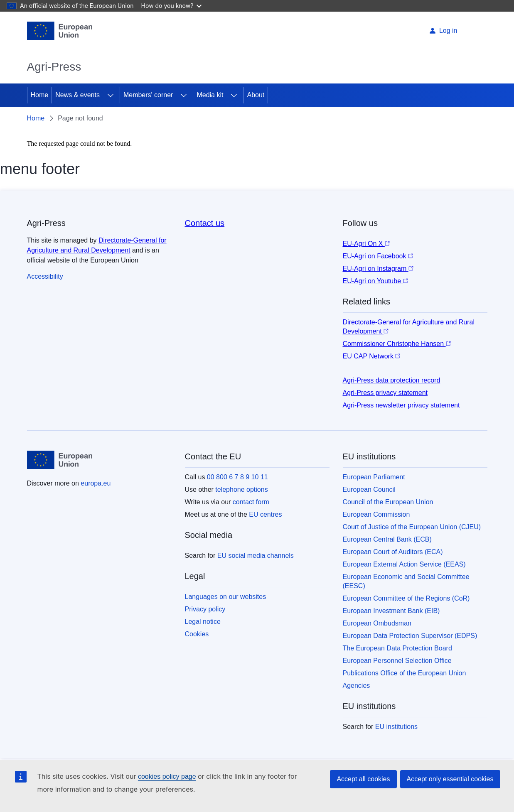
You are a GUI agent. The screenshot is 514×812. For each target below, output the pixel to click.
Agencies (357, 686)
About (256, 95)
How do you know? (172, 6)
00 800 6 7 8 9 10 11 (237, 477)
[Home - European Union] (60, 31)
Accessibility (45, 276)
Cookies (197, 634)
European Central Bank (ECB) (387, 539)
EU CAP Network (372, 356)
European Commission (376, 514)
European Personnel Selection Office (397, 661)
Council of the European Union (388, 502)
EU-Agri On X (366, 244)
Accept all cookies (363, 779)
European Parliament (374, 477)
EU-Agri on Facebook (378, 256)
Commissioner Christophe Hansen (397, 344)
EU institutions (396, 727)
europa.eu (96, 483)
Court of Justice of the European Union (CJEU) (412, 527)
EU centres (265, 514)
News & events (77, 95)
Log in (443, 31)
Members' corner (148, 95)
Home (40, 95)
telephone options (241, 489)
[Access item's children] (111, 95)
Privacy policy (205, 609)
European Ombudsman (377, 623)
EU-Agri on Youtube (375, 281)
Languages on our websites (226, 597)
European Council (369, 489)
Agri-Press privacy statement (385, 393)
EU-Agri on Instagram (378, 269)
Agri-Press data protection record (392, 380)
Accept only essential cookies (450, 779)
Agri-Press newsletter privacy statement (401, 405)
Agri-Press (54, 67)
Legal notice (203, 622)
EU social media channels (256, 556)
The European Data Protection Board (397, 648)
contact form (251, 502)
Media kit (210, 95)
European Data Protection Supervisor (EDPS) (410, 636)
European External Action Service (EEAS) (404, 564)
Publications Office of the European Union (405, 673)
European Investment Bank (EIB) (391, 611)
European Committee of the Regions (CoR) (406, 598)
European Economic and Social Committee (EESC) (406, 581)
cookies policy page (167, 776)
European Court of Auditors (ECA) (393, 552)
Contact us (205, 223)
